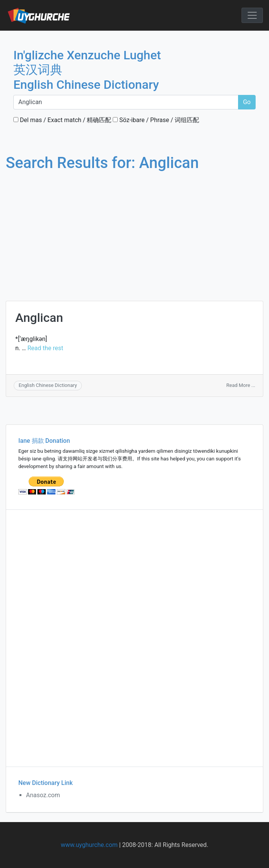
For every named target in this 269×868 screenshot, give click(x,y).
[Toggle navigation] (252, 15)
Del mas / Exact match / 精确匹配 (62, 120)
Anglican (39, 318)
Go (247, 102)
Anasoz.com (43, 795)
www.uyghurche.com (89, 845)
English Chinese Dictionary (48, 385)
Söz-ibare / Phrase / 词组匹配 (156, 120)
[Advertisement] (129, 229)
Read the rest (45, 348)
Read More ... (241, 385)
